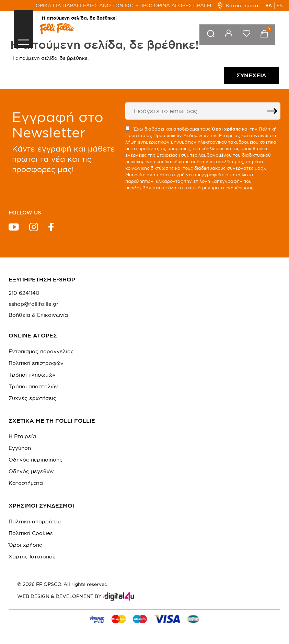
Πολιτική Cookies (31, 533)
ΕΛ (269, 5)
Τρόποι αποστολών (33, 386)
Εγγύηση (20, 448)
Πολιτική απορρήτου (35, 521)
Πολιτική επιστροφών (36, 363)
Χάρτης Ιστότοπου (32, 557)
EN (280, 5)
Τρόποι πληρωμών (32, 375)
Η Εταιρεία (22, 436)
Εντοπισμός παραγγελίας (41, 351)
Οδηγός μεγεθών (31, 471)
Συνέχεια (251, 75)
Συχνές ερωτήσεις (32, 398)
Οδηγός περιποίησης (36, 460)
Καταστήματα (238, 5)
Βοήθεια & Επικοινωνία (38, 315)
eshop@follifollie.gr (33, 304)
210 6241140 (24, 293)
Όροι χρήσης (25, 545)
